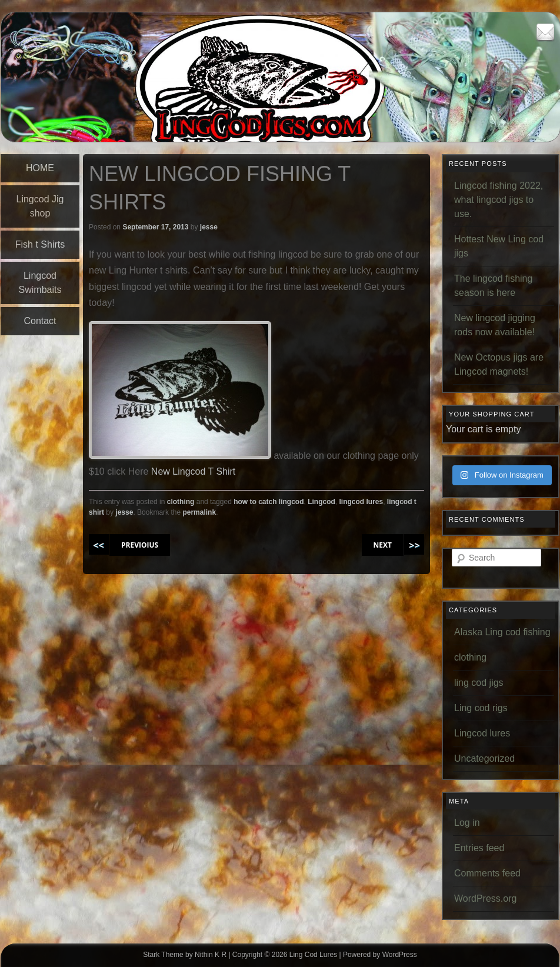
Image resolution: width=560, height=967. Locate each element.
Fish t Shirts (40, 244)
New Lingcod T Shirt (193, 471)
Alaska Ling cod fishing (502, 632)
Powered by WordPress (380, 955)
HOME (40, 168)
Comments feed (487, 873)
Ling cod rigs (481, 708)
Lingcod (321, 502)
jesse (209, 227)
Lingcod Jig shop (40, 206)
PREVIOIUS (140, 545)
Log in (467, 823)
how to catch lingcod (269, 502)
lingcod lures (361, 502)
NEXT (383, 545)
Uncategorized (484, 758)
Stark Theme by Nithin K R (185, 955)
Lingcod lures (482, 733)
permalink (199, 512)
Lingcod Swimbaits (40, 283)
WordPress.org (485, 898)
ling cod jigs (479, 683)
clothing (181, 502)
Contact (40, 321)
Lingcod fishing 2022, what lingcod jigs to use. (499, 200)
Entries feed (479, 848)
